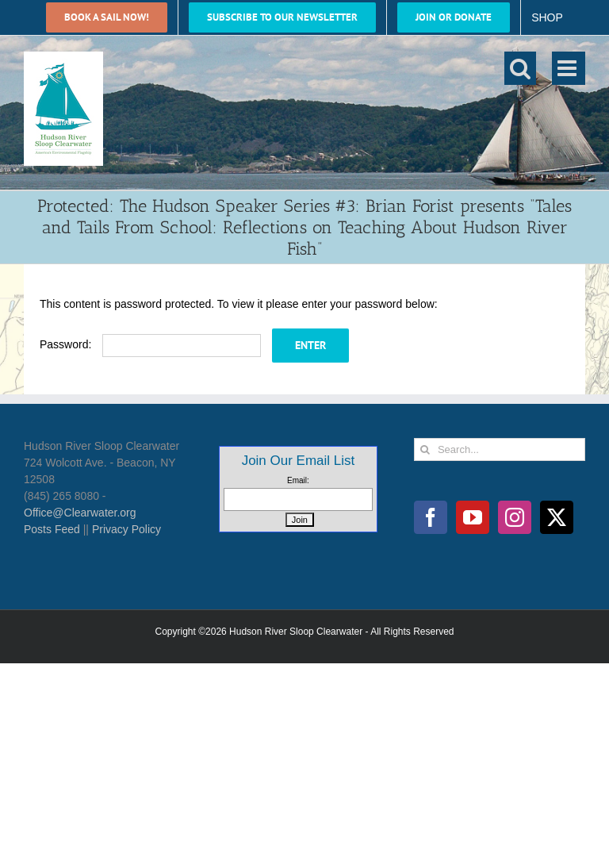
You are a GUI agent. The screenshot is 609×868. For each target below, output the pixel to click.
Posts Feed (52, 529)
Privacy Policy (126, 529)
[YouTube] (473, 517)
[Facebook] (431, 517)
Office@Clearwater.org (80, 513)
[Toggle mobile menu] (569, 68)
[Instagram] (515, 517)
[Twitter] (557, 517)
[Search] (425, 449)
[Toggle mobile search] (520, 68)
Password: (150, 344)
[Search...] (500, 449)
